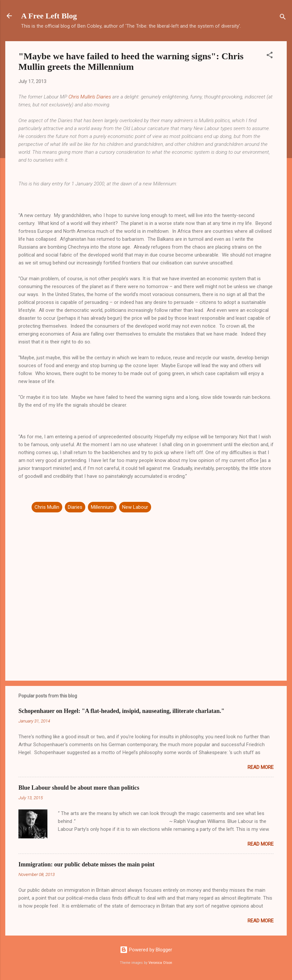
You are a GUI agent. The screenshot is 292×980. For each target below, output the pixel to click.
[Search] (283, 18)
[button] (270, 56)
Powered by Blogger (146, 950)
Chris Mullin (47, 507)
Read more (261, 767)
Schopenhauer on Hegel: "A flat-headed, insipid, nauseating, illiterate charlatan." (121, 711)
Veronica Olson (160, 963)
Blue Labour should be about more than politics (79, 788)
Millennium (102, 507)
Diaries (75, 507)
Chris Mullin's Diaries (90, 97)
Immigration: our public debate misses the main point (86, 864)
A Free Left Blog (49, 16)
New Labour (135, 507)
